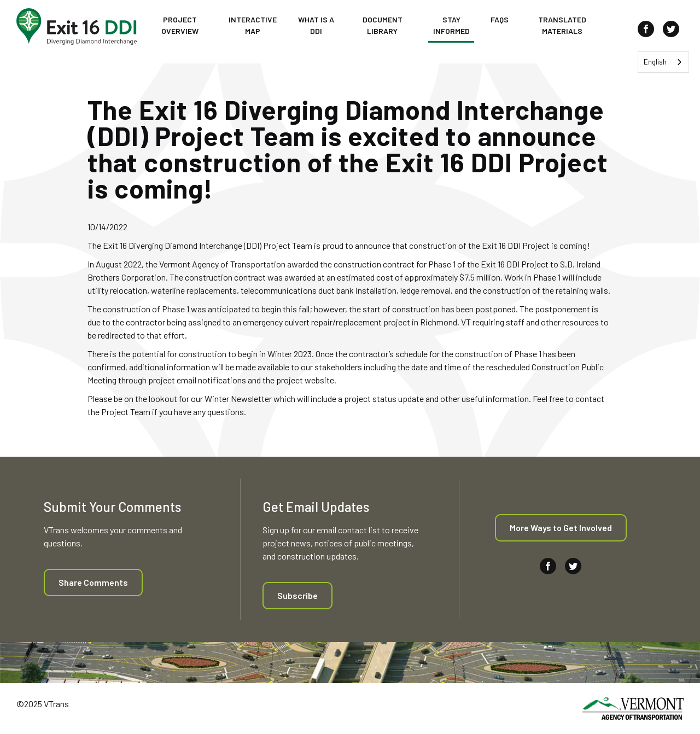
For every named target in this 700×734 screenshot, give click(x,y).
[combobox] (663, 62)
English (655, 62)
